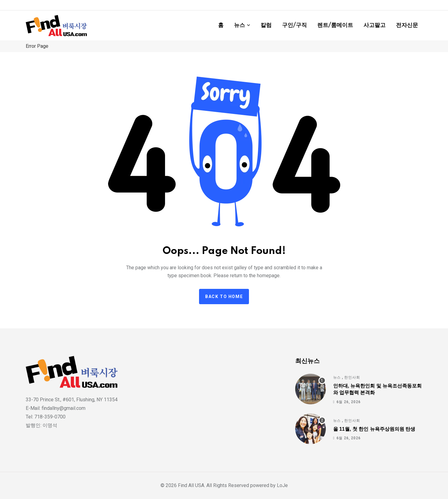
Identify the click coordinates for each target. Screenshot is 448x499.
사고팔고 (375, 25)
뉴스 (239, 25)
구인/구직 (294, 25)
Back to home (224, 297)
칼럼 (266, 25)
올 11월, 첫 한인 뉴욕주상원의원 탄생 (374, 429)
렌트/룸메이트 (335, 25)
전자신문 (407, 25)
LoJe (282, 485)
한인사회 (352, 377)
